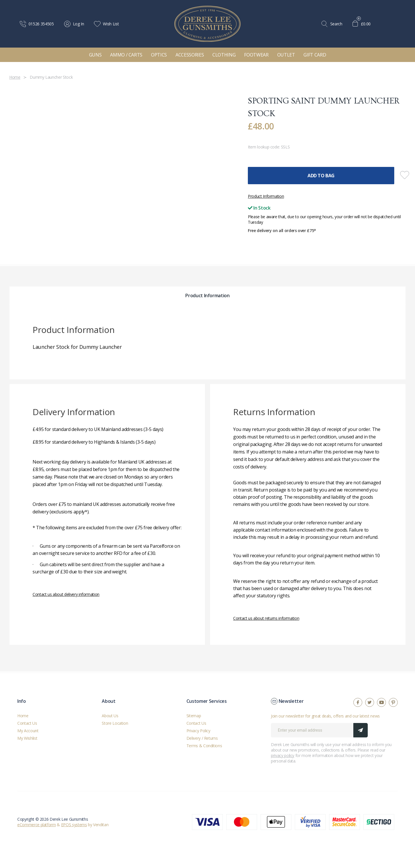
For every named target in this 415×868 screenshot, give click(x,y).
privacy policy (283, 755)
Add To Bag (321, 176)
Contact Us (27, 723)
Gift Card (315, 55)
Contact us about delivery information (66, 594)
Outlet (286, 55)
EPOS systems (74, 825)
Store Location (115, 723)
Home (23, 716)
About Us (110, 716)
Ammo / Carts (126, 55)
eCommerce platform (37, 825)
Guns (95, 55)
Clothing (224, 55)
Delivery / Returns (202, 738)
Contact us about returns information (266, 618)
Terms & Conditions (204, 746)
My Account (28, 731)
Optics (159, 55)
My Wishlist (27, 738)
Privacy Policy (198, 731)
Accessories (190, 55)
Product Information (266, 196)
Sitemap (194, 716)
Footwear (256, 55)
